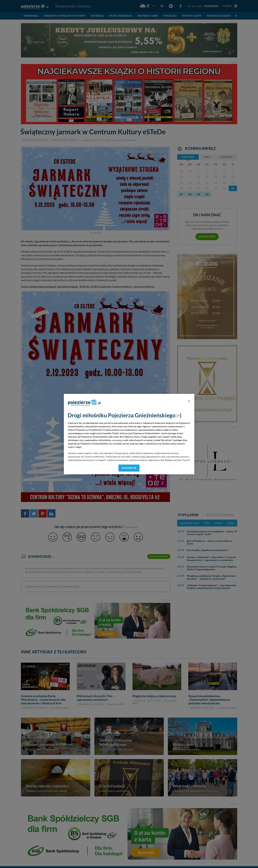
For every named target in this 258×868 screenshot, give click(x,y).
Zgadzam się (129, 468)
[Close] (189, 401)
